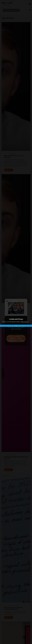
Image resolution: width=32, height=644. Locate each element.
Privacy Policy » (25, 322)
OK (16, 326)
